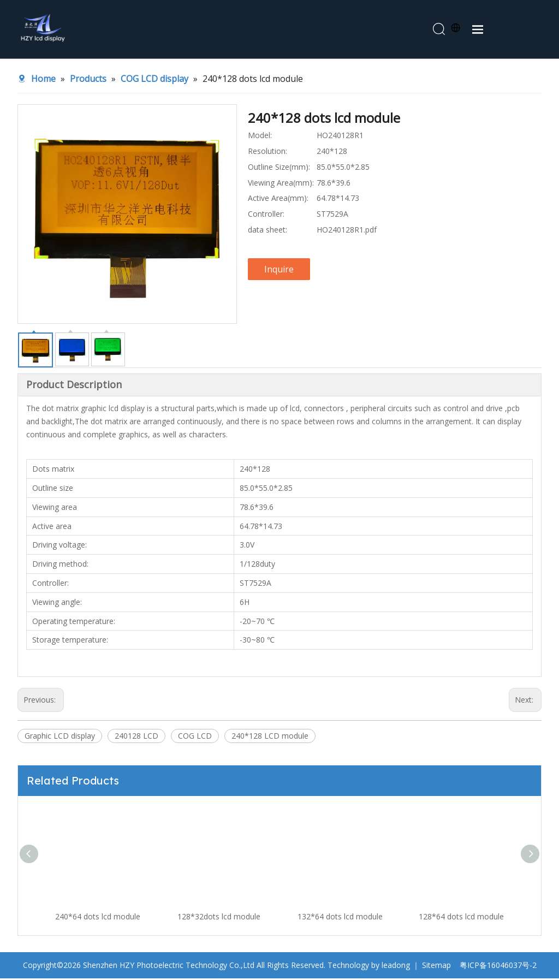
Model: (260, 137)
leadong (396, 967)
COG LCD (195, 737)
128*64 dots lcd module (461, 918)
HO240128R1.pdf (347, 231)
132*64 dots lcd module (340, 918)
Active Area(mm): (278, 200)
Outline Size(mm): (279, 168)
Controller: (266, 215)
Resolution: (267, 153)
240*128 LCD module (270, 737)
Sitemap (436, 967)
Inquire (279, 271)
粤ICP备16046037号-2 (498, 967)
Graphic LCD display (60, 737)
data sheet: (267, 231)
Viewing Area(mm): (281, 184)
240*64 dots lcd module (98, 918)
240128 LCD (136, 737)
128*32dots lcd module (219, 918)
